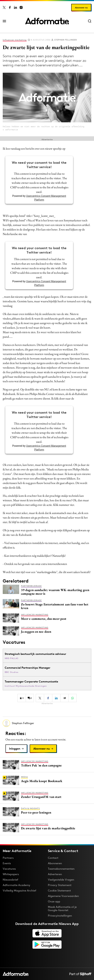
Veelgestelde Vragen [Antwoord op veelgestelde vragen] (61, 880)
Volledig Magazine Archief (19, 890)
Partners (8, 858)
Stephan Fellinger (66, 40)
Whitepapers (11, 874)
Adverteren (55, 874)
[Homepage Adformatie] (47, 21)
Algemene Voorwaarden (63, 896)
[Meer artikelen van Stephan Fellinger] (47, 723)
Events (7, 863)
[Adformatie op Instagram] (21, 7)
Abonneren (55, 863)
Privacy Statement (60, 885)
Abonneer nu (81, 8)
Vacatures (9, 869)
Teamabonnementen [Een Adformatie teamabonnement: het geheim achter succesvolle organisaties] (61, 869)
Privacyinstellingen (60, 916)
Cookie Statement (59, 890)
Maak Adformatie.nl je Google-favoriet (62, 908)
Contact (53, 858)
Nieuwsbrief (10, 880)
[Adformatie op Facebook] (10, 7)
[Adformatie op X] (4, 7)
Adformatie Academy (16, 885)
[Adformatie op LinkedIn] (15, 7)
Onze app (54, 901)
